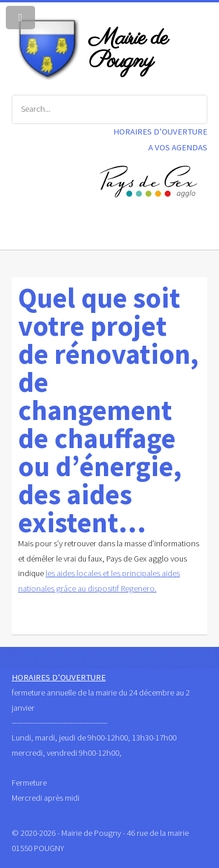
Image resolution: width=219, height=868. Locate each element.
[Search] (109, 109)
